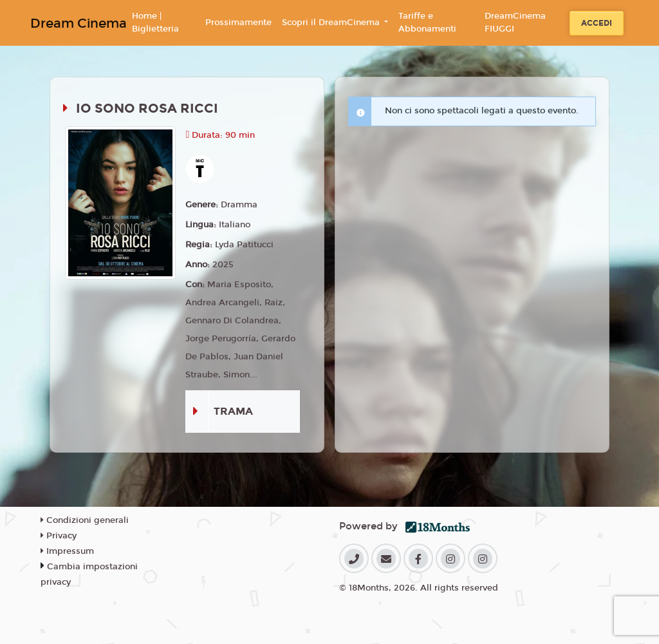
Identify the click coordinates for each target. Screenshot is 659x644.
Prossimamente (238, 23)
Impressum (67, 551)
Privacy (59, 536)
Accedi (597, 23)
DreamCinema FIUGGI (515, 23)
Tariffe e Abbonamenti (427, 23)
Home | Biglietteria (155, 23)
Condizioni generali (85, 520)
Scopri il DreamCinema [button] (332, 23)
